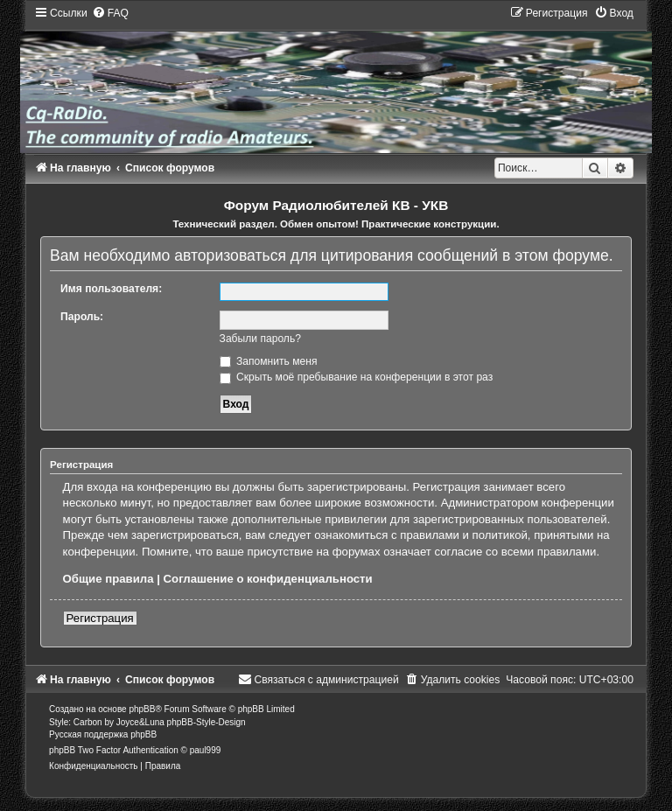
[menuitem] (110, 13)
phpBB (142, 709)
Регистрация (100, 618)
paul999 (206, 750)
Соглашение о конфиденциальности (268, 579)
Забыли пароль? (260, 339)
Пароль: (82, 317)
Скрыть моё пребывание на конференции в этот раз (357, 377)
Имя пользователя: (111, 289)
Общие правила (108, 579)
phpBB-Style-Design (206, 722)
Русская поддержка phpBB (103, 734)
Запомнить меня (269, 361)
